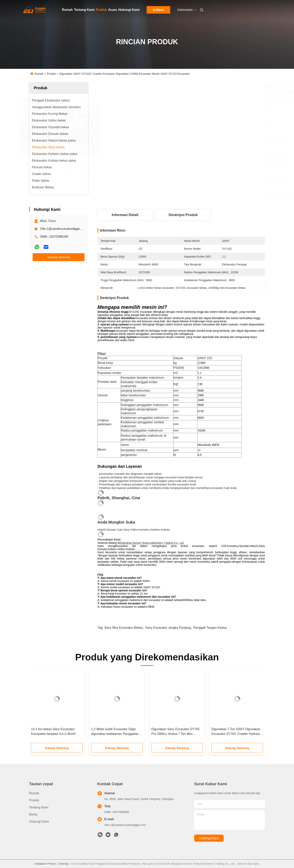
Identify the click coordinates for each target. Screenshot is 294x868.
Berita (33, 814)
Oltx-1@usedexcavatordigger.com (64, 229)
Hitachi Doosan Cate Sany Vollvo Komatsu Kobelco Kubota (134, 530)
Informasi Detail (125, 215)
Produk (101, 10)
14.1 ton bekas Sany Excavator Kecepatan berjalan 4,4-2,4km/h (53, 731)
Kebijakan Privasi (45, 864)
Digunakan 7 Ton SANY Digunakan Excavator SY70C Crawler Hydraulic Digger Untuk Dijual (237, 732)
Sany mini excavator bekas (124, 628)
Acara (112, 10)
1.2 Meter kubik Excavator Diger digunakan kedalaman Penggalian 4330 (115, 732)
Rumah (67, 10)
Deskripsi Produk (183, 215)
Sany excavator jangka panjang (168, 628)
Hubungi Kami (129, 10)
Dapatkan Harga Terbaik (206, 197)
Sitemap (64, 864)
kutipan (158, 10)
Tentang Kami (84, 10)
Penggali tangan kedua (210, 628)
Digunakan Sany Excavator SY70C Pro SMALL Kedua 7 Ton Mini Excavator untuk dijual (176, 732)
